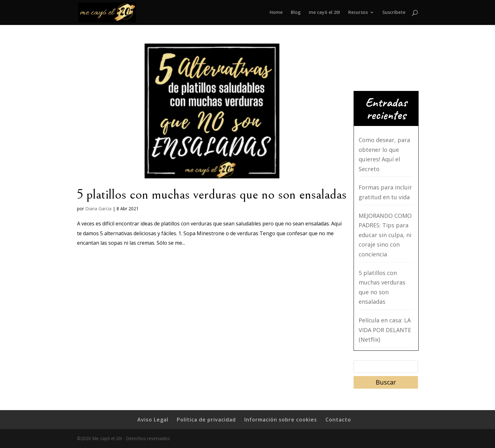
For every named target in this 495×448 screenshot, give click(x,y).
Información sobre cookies (281, 420)
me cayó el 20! (324, 13)
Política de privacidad (206, 420)
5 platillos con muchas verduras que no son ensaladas (212, 194)
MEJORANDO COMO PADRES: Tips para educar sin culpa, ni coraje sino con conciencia (385, 235)
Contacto (338, 420)
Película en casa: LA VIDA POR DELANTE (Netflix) (385, 330)
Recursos (358, 13)
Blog (296, 13)
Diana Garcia (98, 209)
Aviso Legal (153, 420)
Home (276, 13)
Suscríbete (394, 13)
